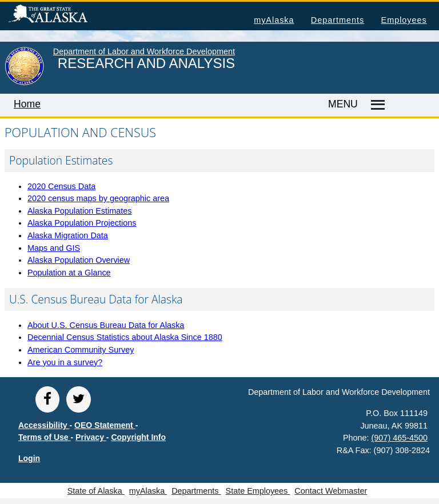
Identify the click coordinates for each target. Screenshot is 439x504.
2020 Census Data (61, 186)
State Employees (258, 491)
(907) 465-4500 (400, 438)
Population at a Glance (69, 273)
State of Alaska (66, 15)
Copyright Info (138, 437)
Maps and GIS (54, 248)
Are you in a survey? (65, 362)
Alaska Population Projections (82, 223)
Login (29, 458)
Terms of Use (45, 437)
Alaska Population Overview (79, 260)
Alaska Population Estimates (79, 211)
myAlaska (274, 20)
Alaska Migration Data (68, 235)
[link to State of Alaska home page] (24, 83)
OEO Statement (105, 425)
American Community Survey (81, 350)
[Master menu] (376, 105)
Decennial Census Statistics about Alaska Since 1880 (125, 337)
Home (27, 104)
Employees (404, 20)
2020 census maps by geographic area (98, 198)
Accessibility (44, 425)
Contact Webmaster (331, 491)
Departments (338, 20)
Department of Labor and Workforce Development (144, 51)
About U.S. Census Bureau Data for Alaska (106, 325)
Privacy (91, 437)
